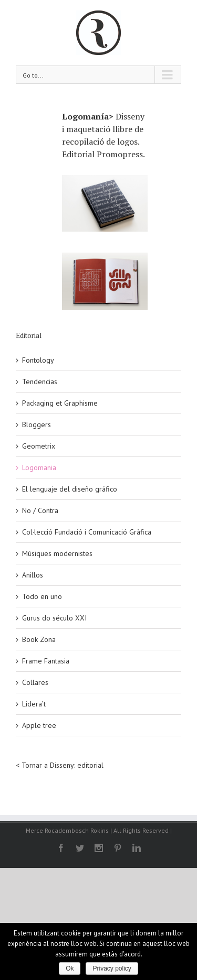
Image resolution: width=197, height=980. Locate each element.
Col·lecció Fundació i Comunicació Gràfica (87, 532)
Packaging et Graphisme (60, 403)
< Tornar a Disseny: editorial (60, 765)
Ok (70, 968)
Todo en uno (42, 596)
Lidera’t (34, 704)
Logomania (39, 467)
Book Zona (39, 639)
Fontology (38, 360)
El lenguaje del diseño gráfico (70, 489)
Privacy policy (112, 968)
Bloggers (37, 424)
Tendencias (40, 382)
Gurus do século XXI (54, 618)
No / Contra (40, 510)
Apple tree (39, 725)
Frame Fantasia (46, 661)
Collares (35, 682)
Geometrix (39, 446)
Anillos (33, 575)
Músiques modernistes (57, 553)
